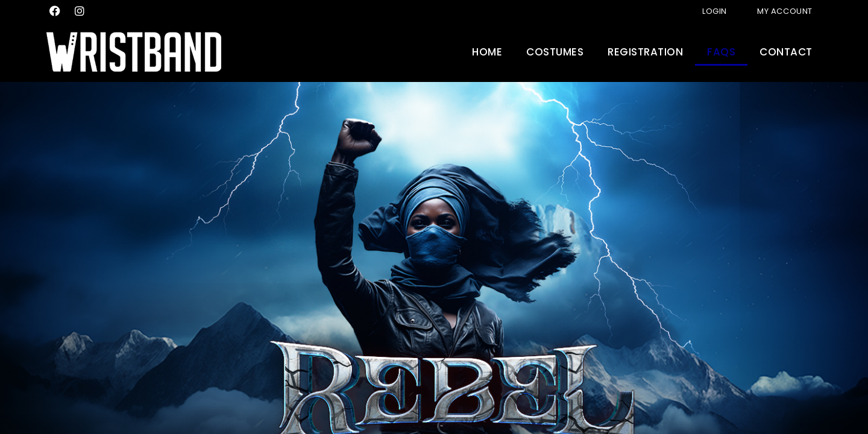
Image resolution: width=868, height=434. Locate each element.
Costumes (555, 52)
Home (487, 52)
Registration (645, 52)
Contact (786, 52)
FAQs (721, 52)
